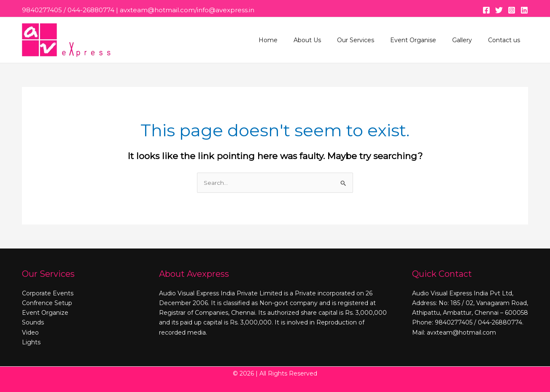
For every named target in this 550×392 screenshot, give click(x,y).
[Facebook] (486, 10)
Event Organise (424, 40)
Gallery (468, 40)
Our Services (370, 40)
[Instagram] (512, 10)
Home (291, 40)
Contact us (506, 40)
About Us (326, 40)
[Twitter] (499, 10)
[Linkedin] (524, 10)
